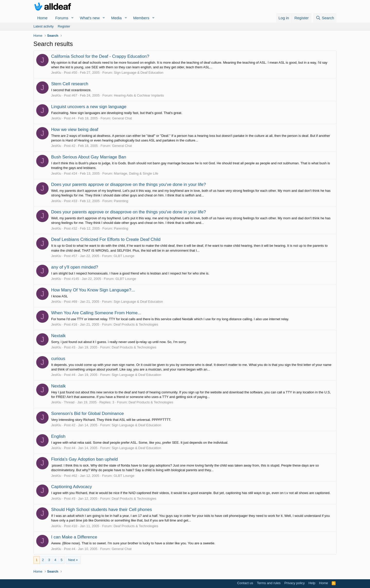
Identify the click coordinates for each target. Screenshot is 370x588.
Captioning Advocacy (72, 487)
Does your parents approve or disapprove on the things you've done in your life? (128, 184)
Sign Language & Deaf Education (138, 73)
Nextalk (58, 336)
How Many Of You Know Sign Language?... (93, 290)
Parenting (121, 201)
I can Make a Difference (74, 537)
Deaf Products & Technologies (136, 324)
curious (58, 359)
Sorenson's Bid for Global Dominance (87, 414)
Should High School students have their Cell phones (101, 510)
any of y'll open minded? (75, 267)
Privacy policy (295, 583)
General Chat (122, 118)
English (58, 436)
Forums (62, 18)
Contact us (245, 583)
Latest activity (44, 26)
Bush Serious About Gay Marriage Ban (89, 157)
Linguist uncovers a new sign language (89, 107)
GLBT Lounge (124, 256)
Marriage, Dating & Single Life (136, 173)
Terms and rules (269, 583)
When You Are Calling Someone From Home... (96, 313)
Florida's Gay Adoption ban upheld (84, 459)
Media (117, 18)
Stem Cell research (70, 84)
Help (312, 583)
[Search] (325, 18)
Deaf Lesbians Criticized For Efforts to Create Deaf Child (106, 239)
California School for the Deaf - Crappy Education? (100, 56)
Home (42, 18)
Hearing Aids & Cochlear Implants (139, 95)
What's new (90, 18)
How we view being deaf (75, 130)
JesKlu (56, 73)
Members (141, 18)
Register (64, 26)
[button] (72, 18)
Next (72, 560)
